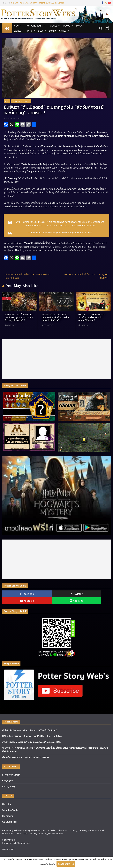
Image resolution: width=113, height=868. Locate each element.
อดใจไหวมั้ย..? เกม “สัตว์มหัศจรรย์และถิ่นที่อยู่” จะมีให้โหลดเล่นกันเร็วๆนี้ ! (55, 317)
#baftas (63, 225)
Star (41, 31)
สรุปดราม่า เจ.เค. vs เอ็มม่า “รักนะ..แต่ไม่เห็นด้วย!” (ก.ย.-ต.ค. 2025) (31, 742)
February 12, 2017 (83, 233)
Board (52, 31)
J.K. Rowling (8, 816)
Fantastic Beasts (35, 26)
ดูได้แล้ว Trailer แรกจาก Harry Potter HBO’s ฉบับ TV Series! (37, 3)
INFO (30, 31)
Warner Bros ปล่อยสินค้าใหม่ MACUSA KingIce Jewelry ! (87, 276)
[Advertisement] (56, 359)
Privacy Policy (9, 787)
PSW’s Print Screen (11, 775)
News (17, 26)
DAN (20, 118)
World (18, 31)
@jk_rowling (23, 222)
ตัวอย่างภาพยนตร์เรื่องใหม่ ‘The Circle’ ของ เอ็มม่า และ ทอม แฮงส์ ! (27, 276)
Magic (79, 26)
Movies (53, 26)
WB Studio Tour (10, 822)
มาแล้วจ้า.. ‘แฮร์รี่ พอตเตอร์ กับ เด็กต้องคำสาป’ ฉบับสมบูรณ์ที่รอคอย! (91, 317)
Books (67, 26)
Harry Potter (8, 804)
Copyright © (8, 781)
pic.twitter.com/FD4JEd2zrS (82, 225)
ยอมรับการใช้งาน (66, 864)
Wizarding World (10, 810)
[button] (21, 26)
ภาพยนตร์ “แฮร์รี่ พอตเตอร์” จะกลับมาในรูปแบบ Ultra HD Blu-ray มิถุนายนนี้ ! (19, 317)
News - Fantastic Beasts (21, 101)
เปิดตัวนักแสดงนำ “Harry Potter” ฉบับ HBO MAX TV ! (26, 757)
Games (63, 31)
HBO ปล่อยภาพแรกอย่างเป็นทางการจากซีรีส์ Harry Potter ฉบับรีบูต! (32, 736)
